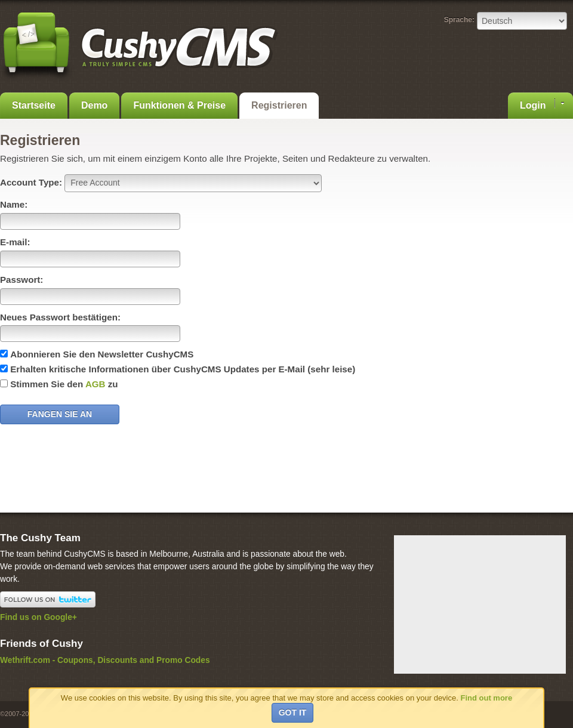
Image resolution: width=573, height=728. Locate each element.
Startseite (34, 105)
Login (542, 104)
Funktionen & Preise (179, 105)
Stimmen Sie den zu (64, 384)
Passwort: (21, 280)
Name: (14, 204)
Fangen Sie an (60, 414)
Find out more (486, 698)
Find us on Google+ (38, 617)
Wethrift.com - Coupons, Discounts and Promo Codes (105, 660)
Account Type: (31, 182)
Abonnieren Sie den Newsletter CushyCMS (102, 354)
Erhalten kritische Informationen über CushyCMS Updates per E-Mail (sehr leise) (183, 369)
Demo (94, 105)
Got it (293, 712)
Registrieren (279, 105)
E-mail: (15, 242)
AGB (95, 384)
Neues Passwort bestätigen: (60, 317)
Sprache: (459, 20)
